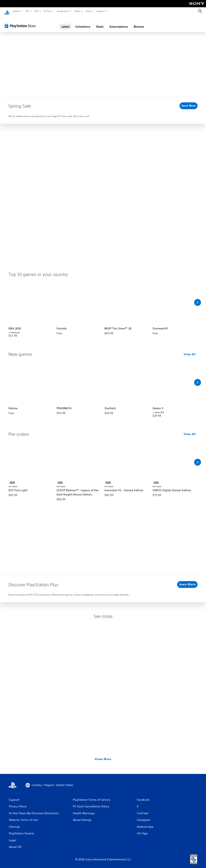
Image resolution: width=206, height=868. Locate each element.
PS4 (36, 11)
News (77, 11)
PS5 (27, 11)
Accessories (63, 11)
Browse (139, 23)
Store (88, 11)
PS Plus (47, 11)
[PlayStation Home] (7, 11)
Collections (83, 23)
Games (16, 11)
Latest (65, 23)
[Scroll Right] (198, 299)
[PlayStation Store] (21, 22)
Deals (100, 23)
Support (100, 11)
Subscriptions (119, 23)
